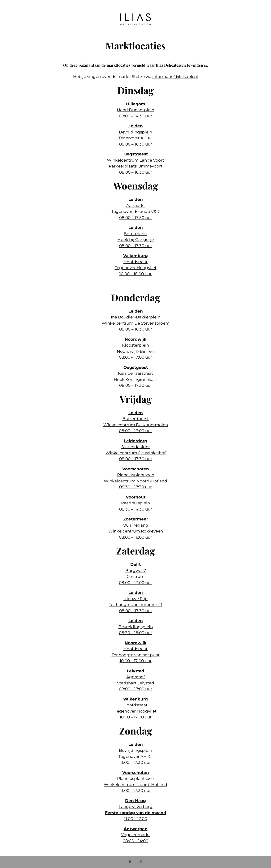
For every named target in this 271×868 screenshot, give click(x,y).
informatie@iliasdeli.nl (175, 77)
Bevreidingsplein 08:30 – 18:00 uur (136, 627)
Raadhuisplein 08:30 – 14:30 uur (136, 503)
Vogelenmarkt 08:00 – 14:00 (135, 835)
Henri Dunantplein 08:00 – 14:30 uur (135, 110)
